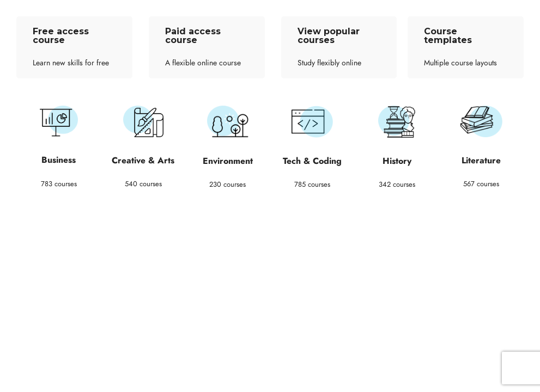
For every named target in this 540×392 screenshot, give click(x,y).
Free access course (61, 36)
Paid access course (193, 36)
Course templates (448, 36)
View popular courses (329, 36)
